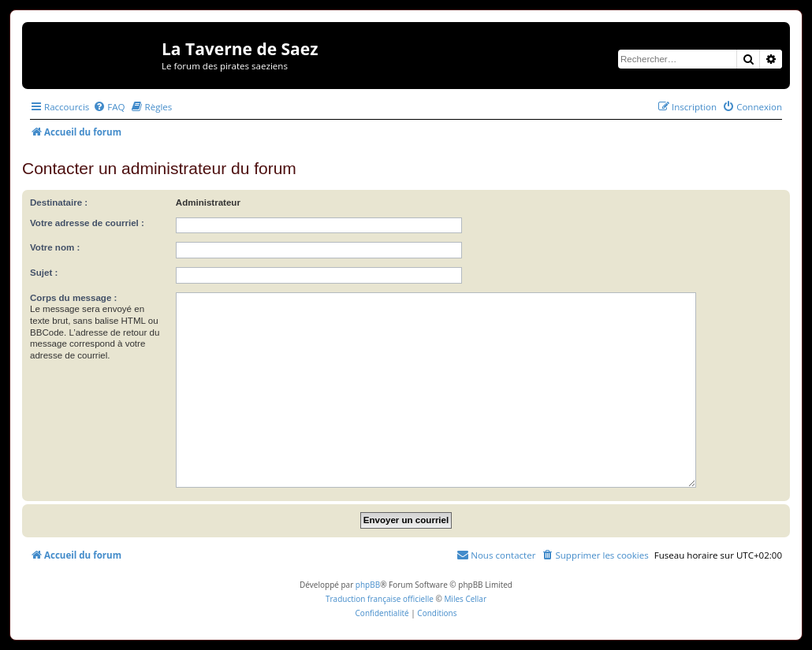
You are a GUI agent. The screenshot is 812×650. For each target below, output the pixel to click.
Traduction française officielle (380, 599)
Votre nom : (55, 247)
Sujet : (44, 273)
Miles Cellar (465, 599)
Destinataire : (59, 202)
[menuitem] (109, 107)
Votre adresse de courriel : (87, 223)
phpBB (368, 585)
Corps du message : (73, 298)
